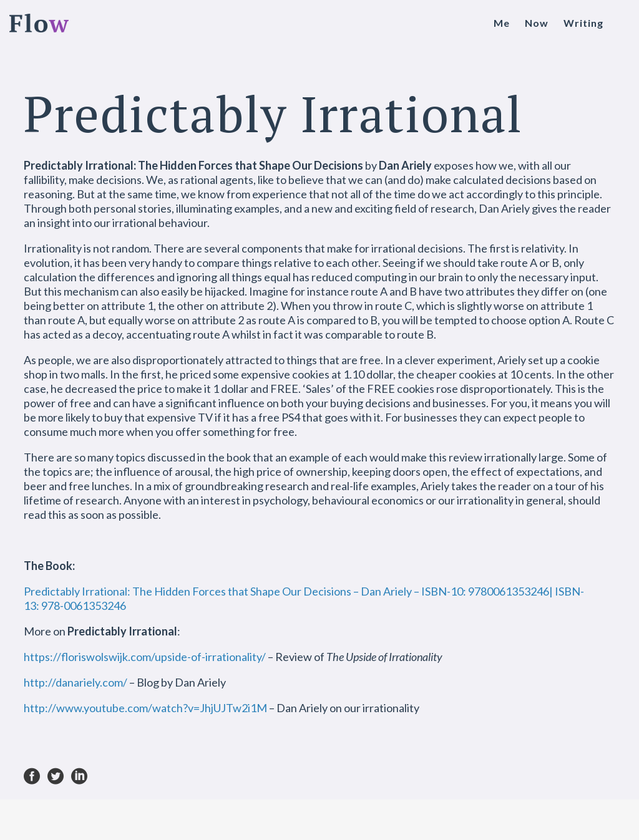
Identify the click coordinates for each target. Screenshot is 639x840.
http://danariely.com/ (76, 682)
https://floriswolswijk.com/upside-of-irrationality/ (145, 657)
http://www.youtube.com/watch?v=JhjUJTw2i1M (145, 708)
